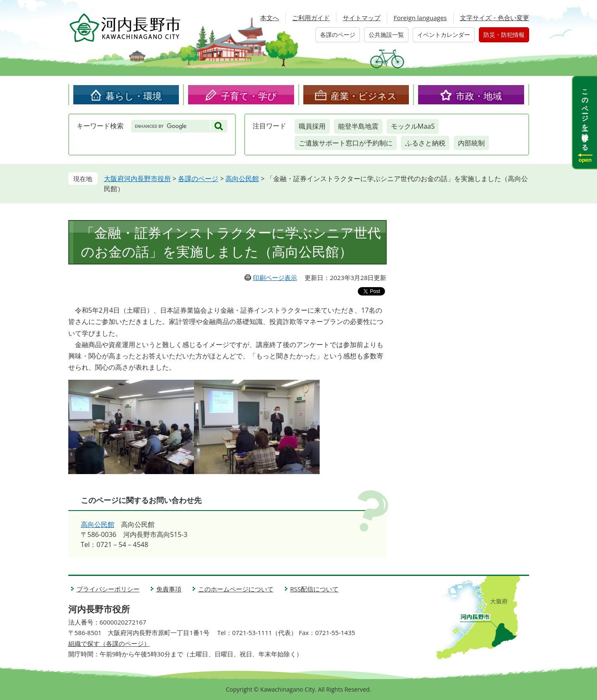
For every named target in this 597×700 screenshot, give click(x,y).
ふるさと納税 (425, 143)
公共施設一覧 (386, 35)
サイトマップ (362, 18)
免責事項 (169, 589)
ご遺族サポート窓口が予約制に (346, 143)
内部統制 (471, 143)
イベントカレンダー (444, 35)
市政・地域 (479, 96)
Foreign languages (420, 18)
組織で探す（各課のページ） (109, 643)
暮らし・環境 (134, 96)
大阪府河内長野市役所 (137, 179)
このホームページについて (236, 589)
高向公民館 (242, 179)
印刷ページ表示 (275, 277)
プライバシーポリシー (108, 589)
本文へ (270, 18)
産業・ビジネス (364, 96)
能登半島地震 (358, 126)
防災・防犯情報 (504, 35)
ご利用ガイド (311, 18)
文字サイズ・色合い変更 (495, 18)
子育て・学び (249, 96)
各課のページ (338, 35)
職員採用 (312, 126)
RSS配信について (315, 589)
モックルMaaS (413, 126)
